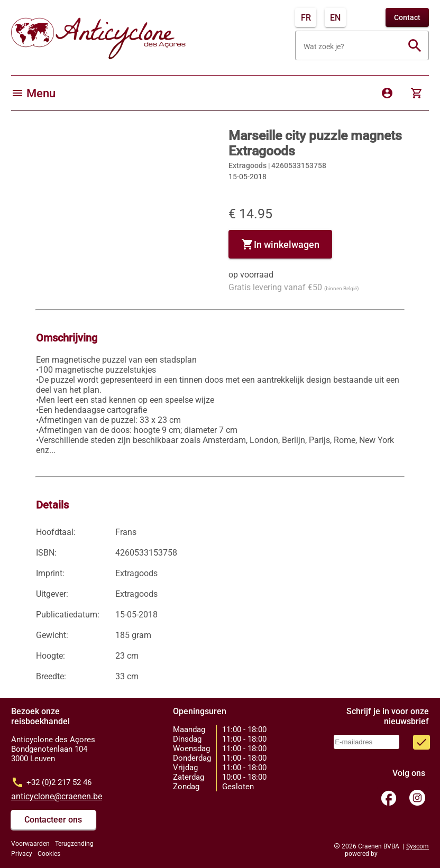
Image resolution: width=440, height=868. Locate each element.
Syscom (418, 846)
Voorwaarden (30, 844)
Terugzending (74, 844)
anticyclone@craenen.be (57, 796)
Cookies (49, 854)
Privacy (22, 854)
